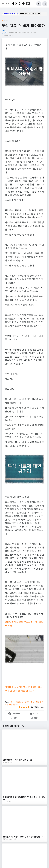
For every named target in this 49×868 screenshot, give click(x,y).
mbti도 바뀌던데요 (24, 14)
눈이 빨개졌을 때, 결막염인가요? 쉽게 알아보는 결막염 (24, 798)
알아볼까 (20, 702)
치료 (27, 702)
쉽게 (7, 20)
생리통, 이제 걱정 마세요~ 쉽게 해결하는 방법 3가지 (24, 837)
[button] (4, 4)
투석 (32, 702)
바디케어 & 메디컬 (18, 4)
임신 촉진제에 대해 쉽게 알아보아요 (18, 760)
